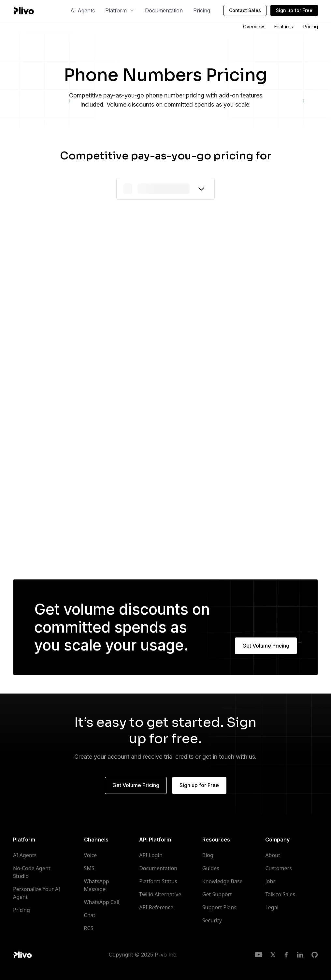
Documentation (164, 10)
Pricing (202, 10)
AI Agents (83, 10)
